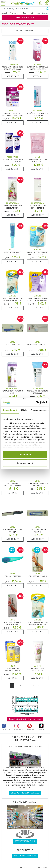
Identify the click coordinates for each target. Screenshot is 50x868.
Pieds (32, 13)
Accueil (4, 13)
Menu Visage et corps (25, 17)
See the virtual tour (25, 841)
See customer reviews (25, 856)
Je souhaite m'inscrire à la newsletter (25, 719)
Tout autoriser (25, 455)
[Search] (23, 9)
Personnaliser (25, 463)
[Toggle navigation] (3, 3)
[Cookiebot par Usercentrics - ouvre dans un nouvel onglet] (36, 403)
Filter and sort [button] (25, 31)
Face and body (15, 13)
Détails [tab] (24, 410)
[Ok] (48, 9)
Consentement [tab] (10, 410)
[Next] (38, 685)
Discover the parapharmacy (25, 793)
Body (25, 13)
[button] (40, 3)
